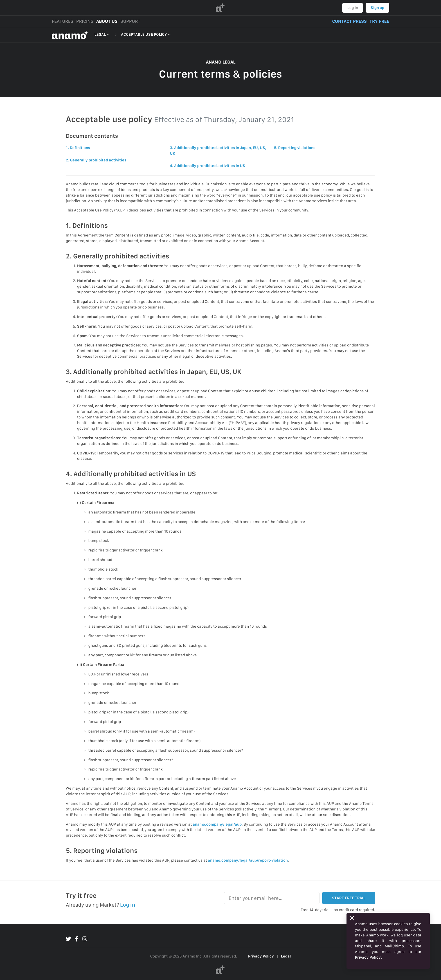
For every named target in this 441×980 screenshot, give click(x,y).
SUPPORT (130, 21)
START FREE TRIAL (349, 898)
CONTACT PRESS (349, 21)
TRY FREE (379, 21)
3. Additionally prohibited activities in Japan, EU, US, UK (218, 150)
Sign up (377, 8)
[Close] (352, 918)
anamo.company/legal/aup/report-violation (248, 860)
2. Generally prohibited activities (96, 160)
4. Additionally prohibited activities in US (208, 166)
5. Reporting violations (295, 148)
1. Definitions (78, 148)
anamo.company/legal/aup (217, 824)
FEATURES (63, 21)
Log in (353, 8)
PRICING (85, 21)
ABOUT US (107, 21)
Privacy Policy (261, 956)
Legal (286, 956)
